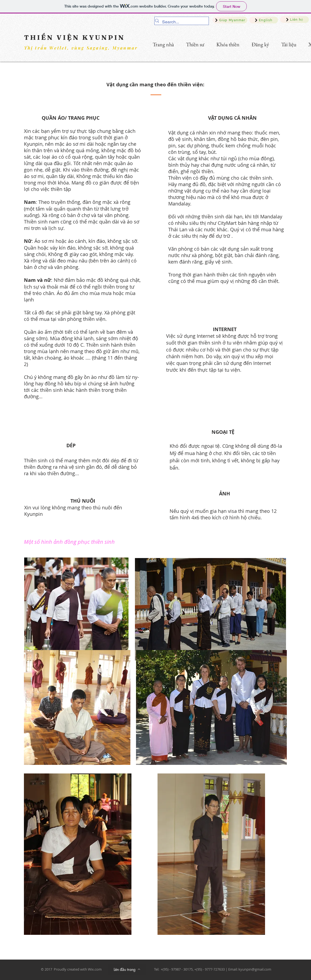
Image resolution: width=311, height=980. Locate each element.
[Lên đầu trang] (127, 969)
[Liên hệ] (294, 19)
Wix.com (95, 969)
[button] (226, 45)
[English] (264, 20)
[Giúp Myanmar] (230, 20)
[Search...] (180, 22)
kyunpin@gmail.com (255, 969)
